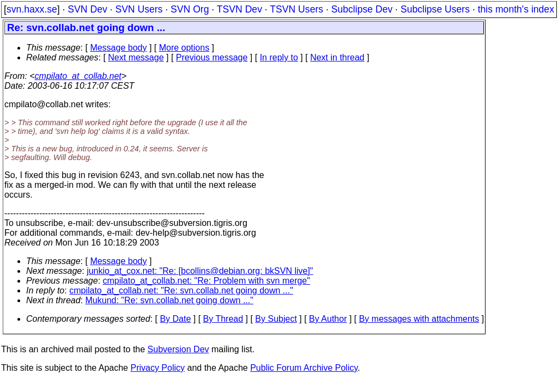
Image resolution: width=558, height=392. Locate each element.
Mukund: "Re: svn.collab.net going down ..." (169, 300)
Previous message (212, 57)
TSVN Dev (239, 9)
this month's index (516, 9)
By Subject (276, 319)
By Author (328, 319)
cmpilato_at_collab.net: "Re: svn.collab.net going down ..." (181, 290)
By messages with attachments (419, 319)
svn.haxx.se (32, 9)
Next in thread (337, 57)
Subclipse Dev (362, 9)
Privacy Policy (157, 368)
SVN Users (139, 9)
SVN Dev (87, 9)
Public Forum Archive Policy (304, 368)
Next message (136, 57)
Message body (118, 48)
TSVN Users (296, 9)
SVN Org (190, 9)
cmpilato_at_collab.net (78, 76)
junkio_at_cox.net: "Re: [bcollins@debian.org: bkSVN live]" (200, 271)
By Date (175, 319)
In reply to (279, 57)
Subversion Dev (178, 349)
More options (184, 48)
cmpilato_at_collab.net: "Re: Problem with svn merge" (207, 281)
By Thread (223, 319)
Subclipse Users (435, 9)
